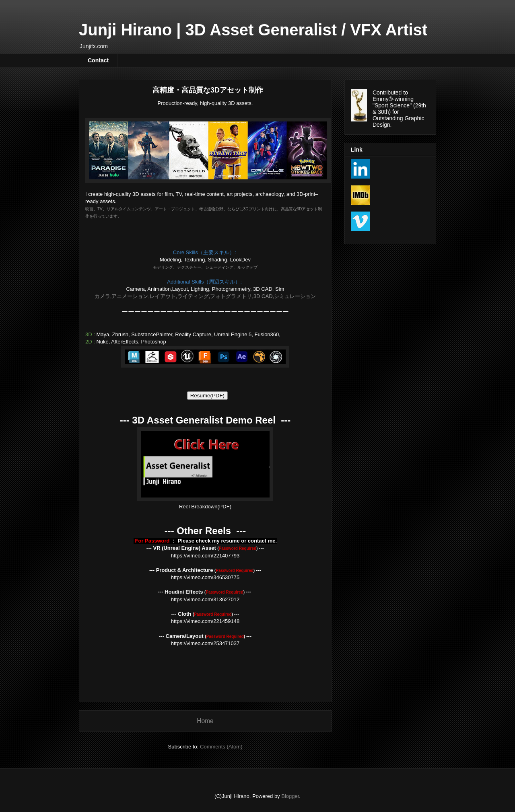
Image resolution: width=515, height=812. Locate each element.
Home (205, 721)
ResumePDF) (207, 396)
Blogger (290, 796)
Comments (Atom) (221, 747)
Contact (98, 60)
